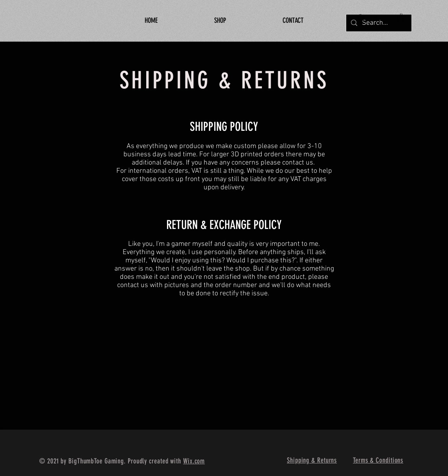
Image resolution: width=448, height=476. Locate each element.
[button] (406, 17)
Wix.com (194, 461)
